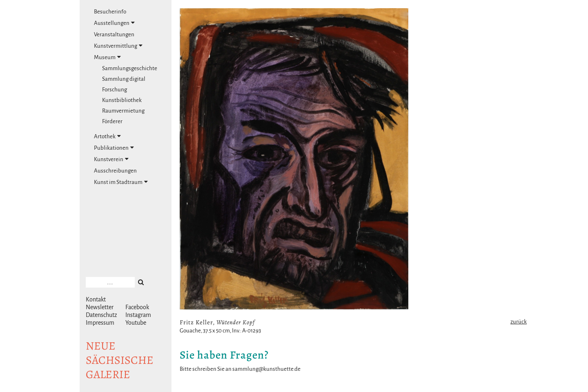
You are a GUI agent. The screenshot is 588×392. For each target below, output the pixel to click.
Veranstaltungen (114, 34)
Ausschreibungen (115, 171)
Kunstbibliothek (122, 100)
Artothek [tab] (107, 136)
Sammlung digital (124, 79)
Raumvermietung (123, 111)
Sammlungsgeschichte (130, 68)
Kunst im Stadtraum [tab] (121, 182)
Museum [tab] (107, 57)
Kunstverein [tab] (111, 159)
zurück (519, 322)
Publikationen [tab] (114, 148)
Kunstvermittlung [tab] (118, 46)
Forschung (115, 90)
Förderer (112, 121)
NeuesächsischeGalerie (120, 360)
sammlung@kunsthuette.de (266, 369)
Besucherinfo (110, 12)
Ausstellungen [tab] (114, 23)
